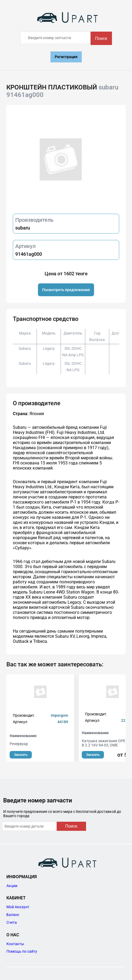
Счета (12, 922)
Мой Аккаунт (18, 907)
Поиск (101, 38)
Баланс (13, 915)
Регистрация (66, 57)
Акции (12, 886)
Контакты (15, 944)
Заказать (21, 755)
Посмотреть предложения (66, 290)
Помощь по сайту (22, 951)
